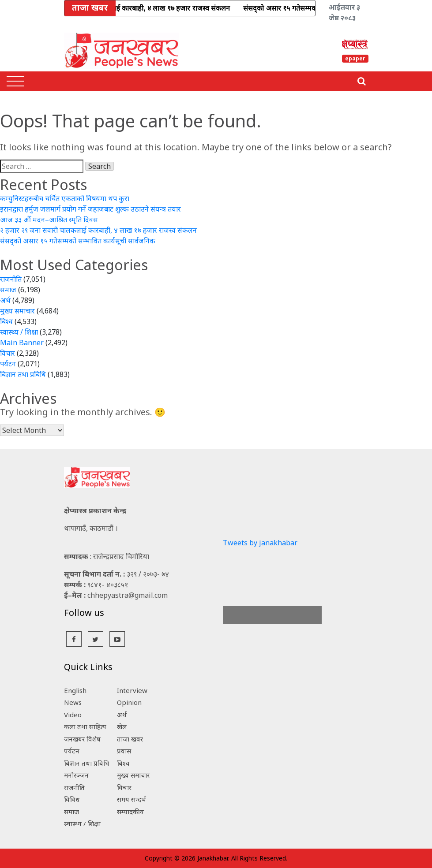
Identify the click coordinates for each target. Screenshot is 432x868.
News (73, 702)
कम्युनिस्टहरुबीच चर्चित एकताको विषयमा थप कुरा (65, 198)
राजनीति (11, 279)
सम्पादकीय (130, 812)
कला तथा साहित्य (85, 726)
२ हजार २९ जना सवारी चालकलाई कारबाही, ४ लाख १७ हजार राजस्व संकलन (98, 230)
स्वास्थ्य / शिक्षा (19, 332)
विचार (8, 353)
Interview (132, 690)
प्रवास (124, 751)
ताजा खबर (130, 739)
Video (73, 715)
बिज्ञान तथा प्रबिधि (23, 374)
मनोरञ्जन (76, 775)
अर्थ (5, 300)
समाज (8, 290)
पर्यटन (8, 364)
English (75, 690)
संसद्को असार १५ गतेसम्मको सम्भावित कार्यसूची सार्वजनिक (78, 241)
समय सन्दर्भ (131, 799)
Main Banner (22, 343)
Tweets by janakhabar (260, 543)
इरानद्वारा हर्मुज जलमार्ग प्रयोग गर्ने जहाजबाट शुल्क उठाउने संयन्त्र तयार (90, 209)
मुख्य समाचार (17, 311)
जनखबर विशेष (82, 739)
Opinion (129, 702)
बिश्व (6, 321)
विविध (72, 799)
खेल (122, 726)
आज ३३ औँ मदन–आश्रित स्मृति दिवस (49, 220)
